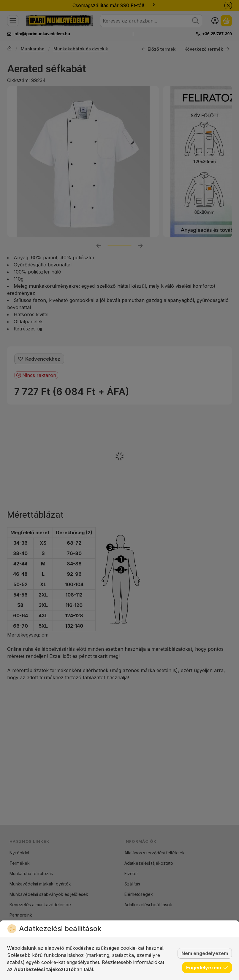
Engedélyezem (207, 968)
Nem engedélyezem (205, 953)
